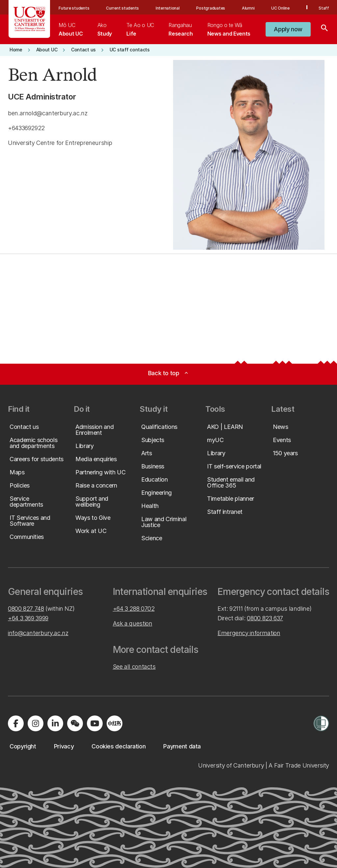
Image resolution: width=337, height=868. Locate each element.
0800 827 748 (26, 609)
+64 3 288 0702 (134, 609)
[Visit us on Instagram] (36, 723)
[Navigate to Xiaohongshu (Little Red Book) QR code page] (115, 723)
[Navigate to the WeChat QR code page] (75, 723)
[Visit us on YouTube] (95, 723)
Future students (74, 8)
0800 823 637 (265, 618)
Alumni (248, 8)
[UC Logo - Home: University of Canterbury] (29, 19)
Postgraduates (211, 8)
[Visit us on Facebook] (16, 723)
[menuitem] (71, 29)
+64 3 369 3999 (28, 618)
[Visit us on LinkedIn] (55, 723)
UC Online (280, 8)
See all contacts (134, 667)
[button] (288, 29)
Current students (122, 8)
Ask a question (133, 623)
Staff (324, 8)
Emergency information (249, 633)
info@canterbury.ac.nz (38, 633)
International (168, 8)
